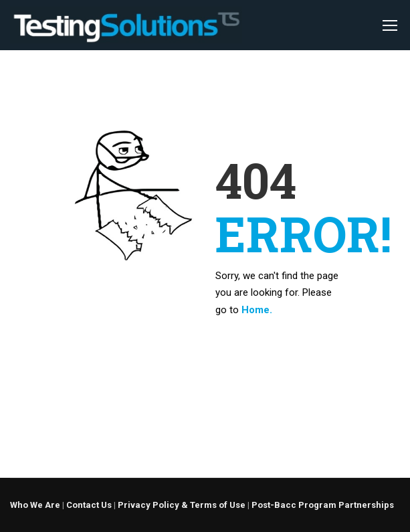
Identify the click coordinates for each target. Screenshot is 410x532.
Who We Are (35, 505)
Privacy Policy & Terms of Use (182, 505)
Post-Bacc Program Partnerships (323, 505)
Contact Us (89, 505)
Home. (257, 310)
